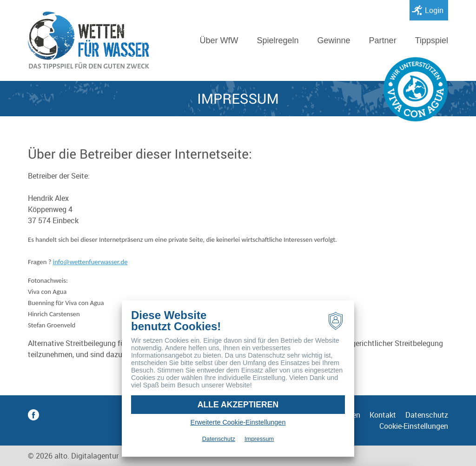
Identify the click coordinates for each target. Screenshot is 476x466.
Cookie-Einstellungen (414, 426)
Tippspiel (432, 40)
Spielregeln (278, 40)
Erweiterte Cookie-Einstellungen (238, 422)
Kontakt (383, 415)
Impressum (259, 439)
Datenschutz (427, 415)
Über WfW (219, 40)
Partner (383, 40)
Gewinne (334, 40)
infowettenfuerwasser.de (90, 262)
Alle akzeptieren (238, 405)
